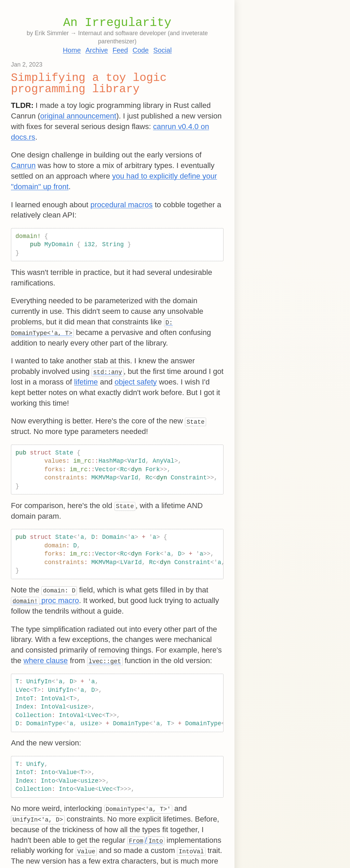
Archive (97, 50)
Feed (120, 50)
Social (162, 50)
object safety (136, 382)
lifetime (86, 382)
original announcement (78, 116)
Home (72, 50)
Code (141, 50)
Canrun (23, 165)
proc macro (45, 600)
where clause (46, 661)
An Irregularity (117, 23)
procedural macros (121, 205)
